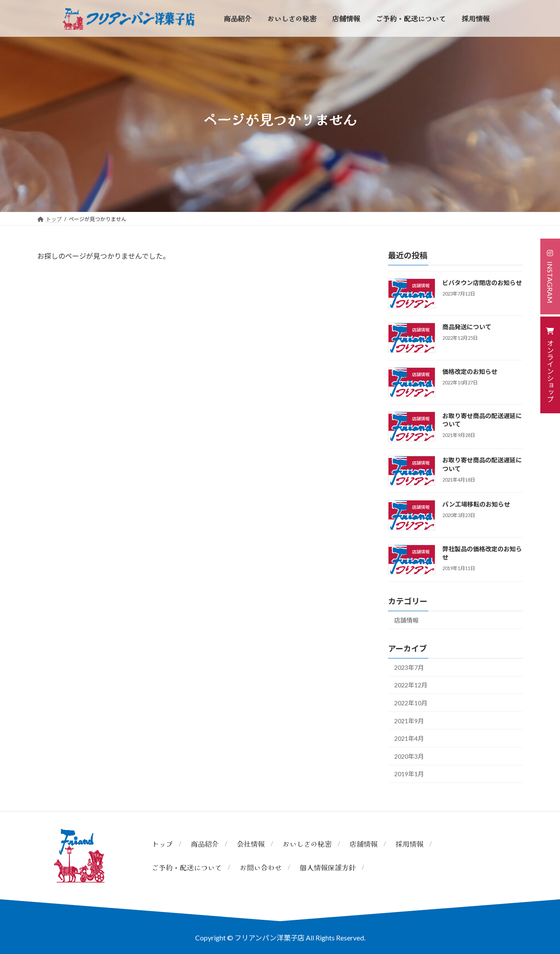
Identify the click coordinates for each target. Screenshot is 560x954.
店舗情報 (406, 620)
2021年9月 (409, 721)
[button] (550, 276)
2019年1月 (409, 774)
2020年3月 (409, 756)
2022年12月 (411, 685)
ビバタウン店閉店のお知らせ (482, 283)
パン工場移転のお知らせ (476, 504)
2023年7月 (409, 667)
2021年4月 (409, 738)
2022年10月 (411, 703)
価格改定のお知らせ (470, 371)
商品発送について (467, 327)
